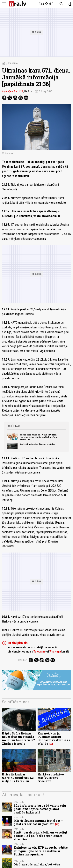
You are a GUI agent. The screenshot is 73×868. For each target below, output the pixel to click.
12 (57, 824)
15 (51, 744)
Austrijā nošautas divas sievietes (37, 444)
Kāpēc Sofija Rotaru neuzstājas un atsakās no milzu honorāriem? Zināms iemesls (18, 738)
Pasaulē (13, 63)
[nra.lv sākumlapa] (18, 4)
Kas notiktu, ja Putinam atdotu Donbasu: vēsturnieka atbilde (54, 738)
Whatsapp (55, 652)
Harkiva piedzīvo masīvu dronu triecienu (51, 778)
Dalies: (22, 660)
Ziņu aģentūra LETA (13, 91)
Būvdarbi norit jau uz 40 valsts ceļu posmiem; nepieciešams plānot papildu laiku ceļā (40, 809)
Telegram (39, 652)
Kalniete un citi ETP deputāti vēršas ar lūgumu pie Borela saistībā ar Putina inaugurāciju (41, 851)
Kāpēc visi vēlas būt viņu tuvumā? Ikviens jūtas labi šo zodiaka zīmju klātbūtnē (39, 437)
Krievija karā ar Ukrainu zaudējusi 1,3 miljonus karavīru (18, 778)
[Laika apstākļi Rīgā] (46, 4)
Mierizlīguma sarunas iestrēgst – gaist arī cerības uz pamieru (38, 822)
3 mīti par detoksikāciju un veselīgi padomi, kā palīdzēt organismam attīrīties (40, 836)
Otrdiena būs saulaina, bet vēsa (37, 864)
